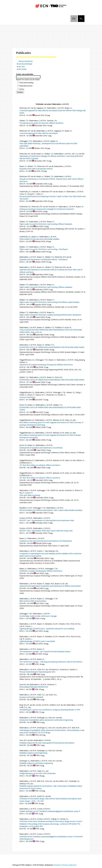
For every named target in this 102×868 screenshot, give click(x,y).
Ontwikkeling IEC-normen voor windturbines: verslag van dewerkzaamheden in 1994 (50, 710)
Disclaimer (58, 865)
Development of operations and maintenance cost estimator (41, 448)
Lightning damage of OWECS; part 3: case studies (37, 641)
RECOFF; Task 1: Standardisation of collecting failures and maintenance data (47, 520)
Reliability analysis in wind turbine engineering (36, 763)
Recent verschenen (26, 61)
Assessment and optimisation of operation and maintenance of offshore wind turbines (50, 586)
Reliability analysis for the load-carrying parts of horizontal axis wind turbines (47, 743)
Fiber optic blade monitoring (30, 495)
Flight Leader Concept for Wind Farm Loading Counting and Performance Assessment (50, 315)
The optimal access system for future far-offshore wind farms (41, 123)
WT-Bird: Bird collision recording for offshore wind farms (40, 465)
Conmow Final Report (27, 397)
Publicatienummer (26, 86)
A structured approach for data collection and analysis (39, 133)
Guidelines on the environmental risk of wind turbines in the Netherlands (46, 541)
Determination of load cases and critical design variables (39, 239)
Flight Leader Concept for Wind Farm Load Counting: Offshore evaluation (46, 287)
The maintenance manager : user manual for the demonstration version (45, 651)
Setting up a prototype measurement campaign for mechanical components (47, 209)
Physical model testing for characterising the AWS (37, 672)
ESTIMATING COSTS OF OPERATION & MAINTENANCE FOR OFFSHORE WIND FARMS (52, 347)
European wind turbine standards (31, 697)
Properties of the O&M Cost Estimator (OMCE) (36, 169)
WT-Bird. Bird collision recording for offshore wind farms (40, 478)
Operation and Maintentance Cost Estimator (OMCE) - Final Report (43, 259)
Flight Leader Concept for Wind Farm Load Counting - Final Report (44, 249)
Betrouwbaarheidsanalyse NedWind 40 (34, 687)
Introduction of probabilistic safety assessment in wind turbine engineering (46, 720)
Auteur (22, 89)
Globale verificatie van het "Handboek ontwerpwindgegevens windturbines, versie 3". (50, 811)
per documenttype (25, 64)
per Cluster (23, 69)
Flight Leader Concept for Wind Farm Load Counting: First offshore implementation (49, 302)
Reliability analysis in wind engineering (33, 753)
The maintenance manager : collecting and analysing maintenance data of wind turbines (51, 662)
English (74, 19)
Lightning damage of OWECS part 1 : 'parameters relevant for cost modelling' (47, 629)
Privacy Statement (70, 865)
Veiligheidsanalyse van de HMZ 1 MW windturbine (38, 773)
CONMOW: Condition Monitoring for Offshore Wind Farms (41, 571)
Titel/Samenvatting (26, 83)
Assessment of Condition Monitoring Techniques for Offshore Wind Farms (46, 365)
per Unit (22, 66)
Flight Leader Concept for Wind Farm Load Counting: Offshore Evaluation (46, 224)
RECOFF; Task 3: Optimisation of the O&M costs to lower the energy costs (46, 531)
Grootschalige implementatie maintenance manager (38, 616)
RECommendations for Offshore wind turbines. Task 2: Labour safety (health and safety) (51, 510)
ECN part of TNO (51, 7)
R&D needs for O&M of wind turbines (33, 601)
